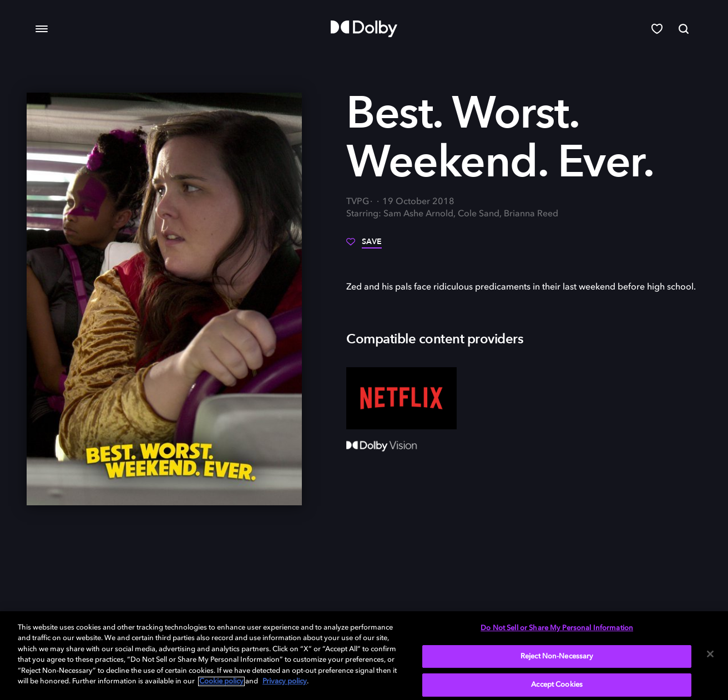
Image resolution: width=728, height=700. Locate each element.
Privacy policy (285, 681)
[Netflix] (401, 398)
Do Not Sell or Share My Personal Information (557, 628)
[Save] (364, 246)
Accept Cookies (557, 685)
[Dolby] (364, 29)
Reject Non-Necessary (557, 656)
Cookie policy (221, 681)
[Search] (684, 29)
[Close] (710, 654)
